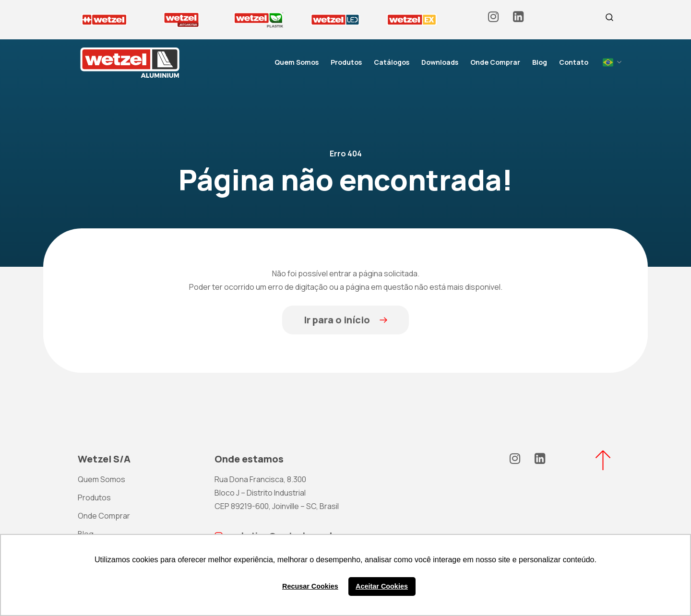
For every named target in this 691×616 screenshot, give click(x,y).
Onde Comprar (495, 62)
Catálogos (392, 62)
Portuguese (608, 62)
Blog (540, 62)
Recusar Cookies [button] (310, 586)
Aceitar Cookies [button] (382, 586)
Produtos (346, 62)
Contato (574, 62)
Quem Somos (297, 62)
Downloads (440, 62)
